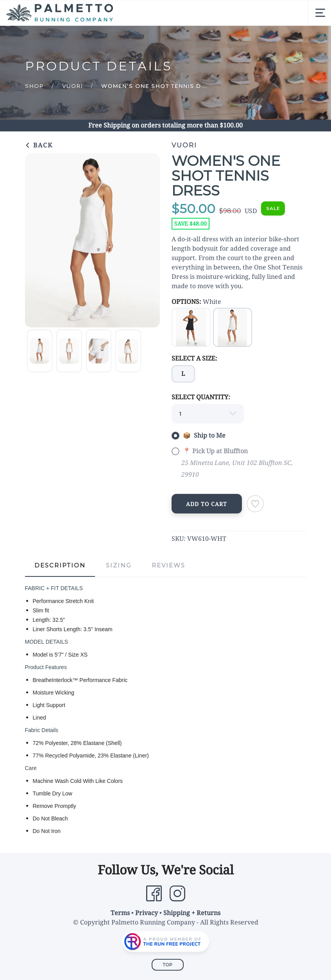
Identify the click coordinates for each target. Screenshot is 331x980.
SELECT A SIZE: (194, 358)
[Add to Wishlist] (255, 504)
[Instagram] (177, 894)
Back (39, 145)
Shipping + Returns (192, 913)
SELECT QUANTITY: (201, 397)
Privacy (147, 913)
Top (168, 965)
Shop (34, 86)
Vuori (72, 86)
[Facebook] (154, 894)
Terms (120, 913)
